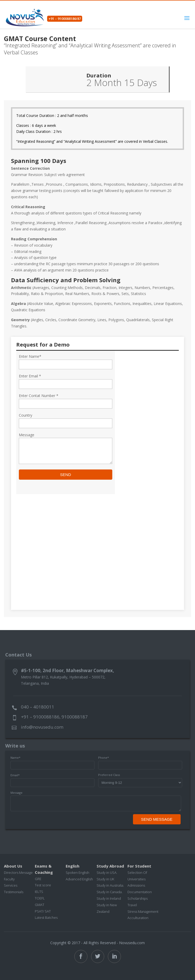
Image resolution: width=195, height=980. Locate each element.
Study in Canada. (110, 892)
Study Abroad (110, 866)
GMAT (40, 905)
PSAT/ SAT (43, 911)
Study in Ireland (109, 898)
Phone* (104, 758)
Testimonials (14, 892)
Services (11, 885)
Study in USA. (107, 873)
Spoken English (77, 873)
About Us (13, 866)
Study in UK (105, 879)
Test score (43, 885)
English (73, 866)
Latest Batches (46, 917)
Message (16, 793)
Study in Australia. (110, 885)
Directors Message (18, 873)
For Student (139, 866)
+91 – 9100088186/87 (65, 19)
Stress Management (143, 911)
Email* (15, 775)
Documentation (140, 892)
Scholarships (138, 898)
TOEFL (40, 898)
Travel (132, 905)
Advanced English (79, 879)
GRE (38, 879)
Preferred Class (109, 775)
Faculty (9, 879)
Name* (15, 758)
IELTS (39, 892)
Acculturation (138, 918)
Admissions (136, 885)
